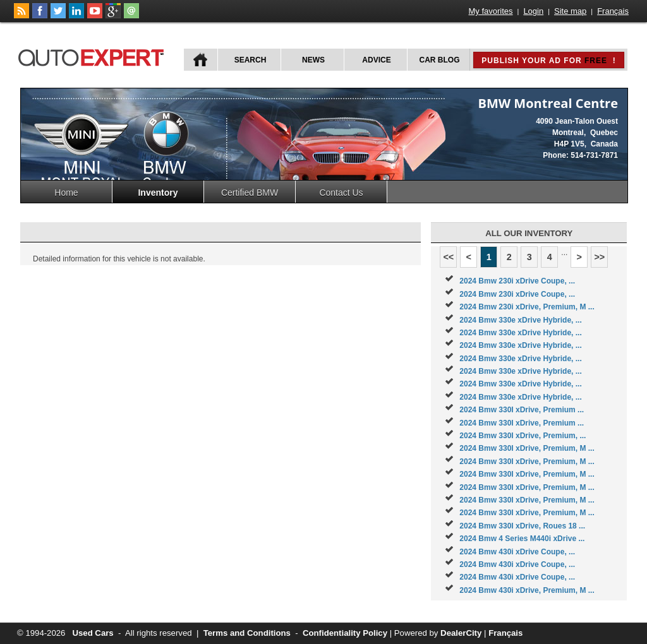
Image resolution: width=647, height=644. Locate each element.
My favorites (491, 11)
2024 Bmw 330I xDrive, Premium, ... (523, 436)
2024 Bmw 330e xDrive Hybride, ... (520, 320)
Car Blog (440, 60)
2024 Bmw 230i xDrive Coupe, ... (517, 281)
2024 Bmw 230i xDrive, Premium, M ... (527, 307)
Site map (570, 11)
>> (599, 257)
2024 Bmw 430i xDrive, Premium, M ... (527, 590)
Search (251, 60)
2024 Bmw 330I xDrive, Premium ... (522, 410)
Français (613, 11)
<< (448, 257)
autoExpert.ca (94, 56)
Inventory (158, 193)
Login (533, 11)
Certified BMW (250, 193)
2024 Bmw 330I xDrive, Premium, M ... (527, 448)
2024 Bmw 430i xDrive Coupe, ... (517, 552)
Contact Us (341, 193)
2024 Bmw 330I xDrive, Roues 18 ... (522, 526)
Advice (376, 60)
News (313, 60)
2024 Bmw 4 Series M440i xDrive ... (522, 539)
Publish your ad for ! (548, 61)
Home (66, 193)
